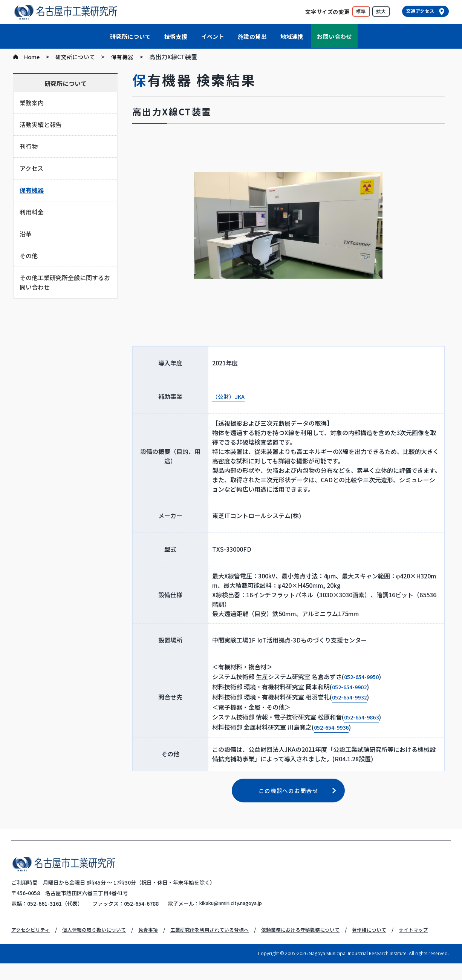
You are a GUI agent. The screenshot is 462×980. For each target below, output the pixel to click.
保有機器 (127, 57)
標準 (361, 11)
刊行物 (29, 146)
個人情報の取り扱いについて (99, 936)
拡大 (381, 11)
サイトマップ (27, 946)
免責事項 (157, 936)
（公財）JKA (230, 397)
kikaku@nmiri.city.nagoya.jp (236, 910)
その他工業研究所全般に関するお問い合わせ (65, 282)
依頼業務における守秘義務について (319, 936)
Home (33, 57)
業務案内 (32, 103)
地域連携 (292, 36)
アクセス (31, 168)
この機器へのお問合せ (288, 796)
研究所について (130, 36)
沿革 (26, 234)
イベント (213, 36)
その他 (29, 256)
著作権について (392, 936)
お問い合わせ (334, 36)
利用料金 (32, 212)
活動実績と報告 (41, 124)
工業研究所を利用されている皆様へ (222, 936)
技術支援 (176, 36)
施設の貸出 (252, 36)
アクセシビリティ (32, 936)
